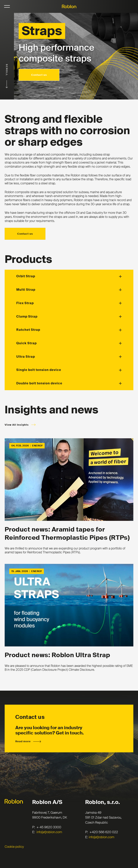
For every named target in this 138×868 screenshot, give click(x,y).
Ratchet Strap (28, 330)
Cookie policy (14, 847)
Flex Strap (25, 303)
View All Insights (17, 425)
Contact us (39, 75)
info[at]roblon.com (49, 832)
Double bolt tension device (39, 383)
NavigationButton (7, 6)
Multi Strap (26, 290)
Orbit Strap (26, 276)
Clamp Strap (27, 316)
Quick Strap (26, 343)
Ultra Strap (26, 357)
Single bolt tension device (39, 370)
